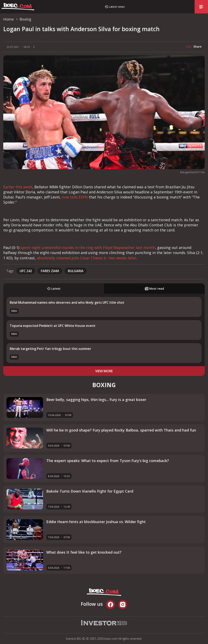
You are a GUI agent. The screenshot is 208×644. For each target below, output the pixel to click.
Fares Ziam (50, 271)
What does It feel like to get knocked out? (84, 552)
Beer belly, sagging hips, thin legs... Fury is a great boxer (96, 400)
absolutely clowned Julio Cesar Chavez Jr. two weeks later (87, 258)
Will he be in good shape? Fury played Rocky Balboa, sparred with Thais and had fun (121, 430)
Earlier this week (18, 187)
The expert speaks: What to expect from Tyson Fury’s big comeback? (108, 461)
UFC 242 (26, 271)
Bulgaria (76, 271)
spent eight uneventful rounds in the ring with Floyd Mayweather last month (88, 248)
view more (104, 371)
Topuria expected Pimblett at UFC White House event (53, 326)
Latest (54, 289)
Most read (154, 289)
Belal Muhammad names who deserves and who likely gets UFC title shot (67, 302)
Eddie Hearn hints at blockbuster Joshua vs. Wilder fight (96, 522)
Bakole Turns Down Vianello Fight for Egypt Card (90, 491)
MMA (14, 311)
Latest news (117, 7)
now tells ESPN (75, 197)
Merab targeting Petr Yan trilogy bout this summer (50, 349)
